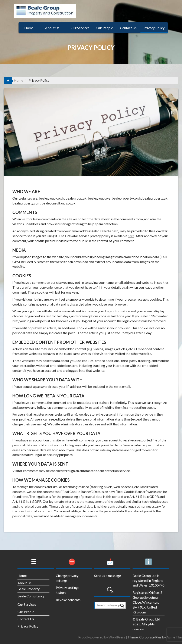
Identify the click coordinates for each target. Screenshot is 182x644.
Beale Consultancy (31, 596)
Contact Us (128, 28)
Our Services (80, 28)
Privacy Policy (154, 28)
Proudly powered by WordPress (151, 637)
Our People (105, 28)
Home (29, 28)
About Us (52, 28)
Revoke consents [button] (68, 600)
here (131, 236)
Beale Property (29, 589)
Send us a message (108, 576)
